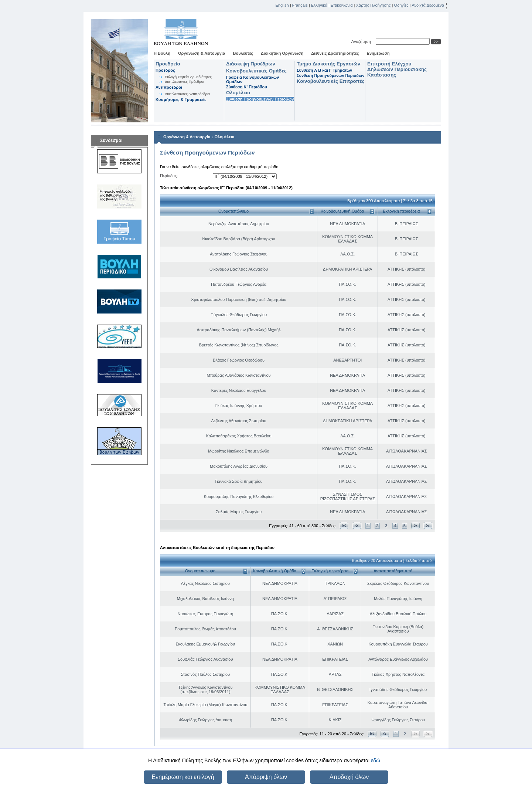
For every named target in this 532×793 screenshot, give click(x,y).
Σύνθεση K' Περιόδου (247, 87)
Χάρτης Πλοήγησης (374, 5)
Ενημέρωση (378, 53)
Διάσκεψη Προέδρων (251, 64)
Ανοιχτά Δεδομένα (428, 5)
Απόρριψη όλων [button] (266, 777)
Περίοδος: (169, 176)
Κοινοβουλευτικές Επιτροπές (330, 81)
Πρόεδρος (165, 70)
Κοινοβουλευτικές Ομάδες (256, 71)
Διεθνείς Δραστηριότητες (335, 53)
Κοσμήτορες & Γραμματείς (181, 99)
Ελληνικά (319, 5)
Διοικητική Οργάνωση (282, 53)
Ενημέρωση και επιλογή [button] (183, 777)
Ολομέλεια (238, 93)
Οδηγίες (401, 5)
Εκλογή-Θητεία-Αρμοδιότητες (188, 77)
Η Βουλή (162, 53)
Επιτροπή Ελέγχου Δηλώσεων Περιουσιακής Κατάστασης (397, 69)
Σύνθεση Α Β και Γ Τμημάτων (324, 70)
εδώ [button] (376, 760)
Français (300, 5)
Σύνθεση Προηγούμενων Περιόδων (260, 99)
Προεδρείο (168, 64)
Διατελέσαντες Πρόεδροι (184, 82)
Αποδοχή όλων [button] (349, 777)
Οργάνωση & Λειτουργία (202, 53)
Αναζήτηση (362, 41)
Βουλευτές (243, 53)
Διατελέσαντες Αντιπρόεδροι (187, 94)
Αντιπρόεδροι (169, 87)
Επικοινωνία (342, 5)
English (282, 5)
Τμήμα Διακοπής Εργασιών (328, 64)
